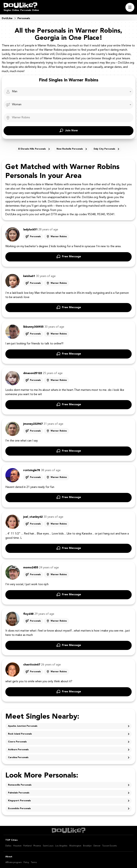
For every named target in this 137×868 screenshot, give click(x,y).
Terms (34, 862)
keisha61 (29, 276)
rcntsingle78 (32, 470)
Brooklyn (87, 846)
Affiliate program (14, 862)
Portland (27, 846)
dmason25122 (33, 373)
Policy (26, 862)
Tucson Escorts (110, 846)
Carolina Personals (18, 758)
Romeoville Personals (20, 785)
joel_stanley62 (33, 517)
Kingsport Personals (19, 801)
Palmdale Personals (19, 793)
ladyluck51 (30, 230)
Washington (75, 846)
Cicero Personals (17, 742)
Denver (97, 846)
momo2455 (31, 568)
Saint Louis (48, 846)
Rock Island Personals (20, 734)
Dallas (8, 846)
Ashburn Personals (18, 750)
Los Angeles (61, 846)
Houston (17, 846)
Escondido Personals (19, 809)
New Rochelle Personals (70, 149)
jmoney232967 (33, 424)
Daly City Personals (104, 149)
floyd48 (28, 614)
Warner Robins (59, 237)
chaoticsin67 (32, 665)
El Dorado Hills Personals (32, 149)
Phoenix (37, 846)
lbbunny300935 (33, 327)
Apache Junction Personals (23, 726)
